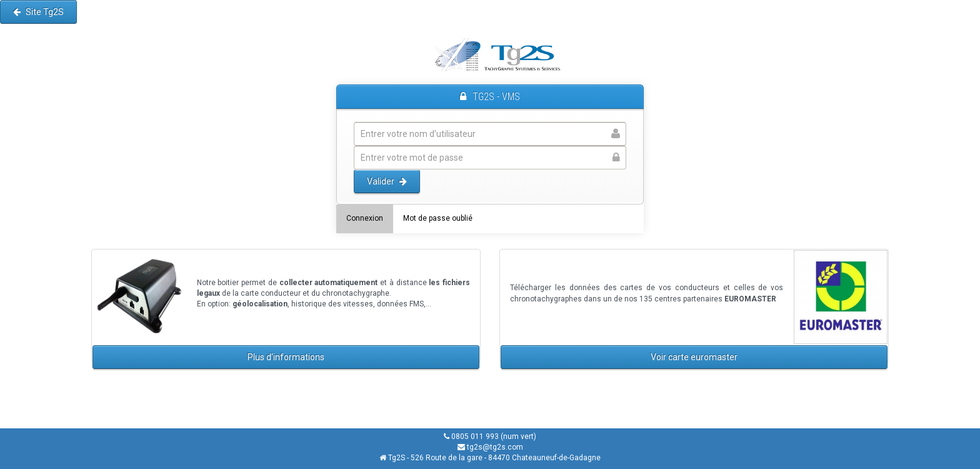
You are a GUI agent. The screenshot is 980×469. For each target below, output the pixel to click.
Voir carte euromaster (694, 357)
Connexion (365, 218)
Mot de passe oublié (438, 218)
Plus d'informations (286, 357)
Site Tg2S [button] (38, 12)
